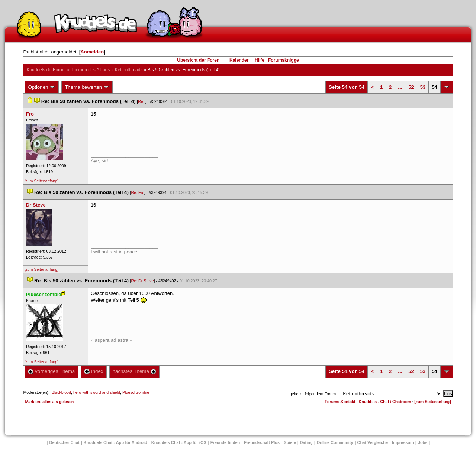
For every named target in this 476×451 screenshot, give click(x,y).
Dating (306, 442)
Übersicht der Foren (198, 60)
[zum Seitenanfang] (41, 181)
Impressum (403, 442)
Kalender (239, 60)
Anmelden (92, 52)
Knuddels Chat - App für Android (115, 442)
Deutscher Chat (65, 442)
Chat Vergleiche (373, 442)
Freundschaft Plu (262, 442)
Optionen (42, 87)
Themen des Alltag (90, 70)
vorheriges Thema (51, 371)
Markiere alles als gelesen (49, 402)
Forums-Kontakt (340, 402)
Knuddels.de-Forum (46, 70)
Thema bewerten (87, 87)
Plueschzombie (136, 392)
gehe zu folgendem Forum (313, 394)
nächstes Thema (134, 371)
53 (423, 87)
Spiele (290, 442)
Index (94, 371)
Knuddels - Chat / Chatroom (385, 402)
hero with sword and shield (97, 392)
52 (411, 87)
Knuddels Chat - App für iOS (179, 442)
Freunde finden (225, 442)
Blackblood (61, 392)
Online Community (335, 442)
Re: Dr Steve (143, 281)
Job (423, 442)
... (400, 87)
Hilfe (260, 60)
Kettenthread (129, 70)
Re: (142, 101)
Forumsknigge (284, 60)
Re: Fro (138, 192)
